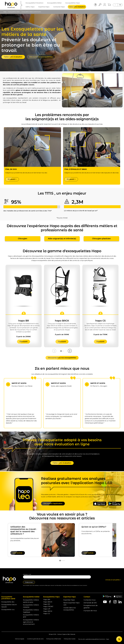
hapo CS (100, 321)
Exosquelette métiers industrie (31, 606)
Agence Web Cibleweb (69, 634)
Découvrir (24, 342)
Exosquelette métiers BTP (31, 616)
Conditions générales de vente (35, 639)
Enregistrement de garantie (91, 607)
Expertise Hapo (69, 600)
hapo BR (24, 321)
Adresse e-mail (27, 574)
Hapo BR (47, 600)
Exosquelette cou (8, 610)
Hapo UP (47, 609)
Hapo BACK (48, 602)
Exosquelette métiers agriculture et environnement (31, 622)
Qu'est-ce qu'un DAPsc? (94, 527)
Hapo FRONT (48, 607)
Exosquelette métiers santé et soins (31, 601)
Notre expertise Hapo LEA (72, 604)
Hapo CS (47, 614)
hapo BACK (62, 321)
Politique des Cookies (70, 639)
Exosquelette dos (8, 602)
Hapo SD (47, 604)
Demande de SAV (90, 603)
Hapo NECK (48, 611)
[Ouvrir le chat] (119, 639)
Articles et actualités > (113, 580)
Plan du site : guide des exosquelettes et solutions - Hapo (94, 639)
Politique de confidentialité (54, 639)
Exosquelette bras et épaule (9, 606)
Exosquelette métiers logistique (31, 611)
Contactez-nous (90, 600)
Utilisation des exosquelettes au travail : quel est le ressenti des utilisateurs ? (24, 530)
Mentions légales (20, 639)
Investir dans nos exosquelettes (70, 609)
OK (119, 632)
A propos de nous (90, 611)
